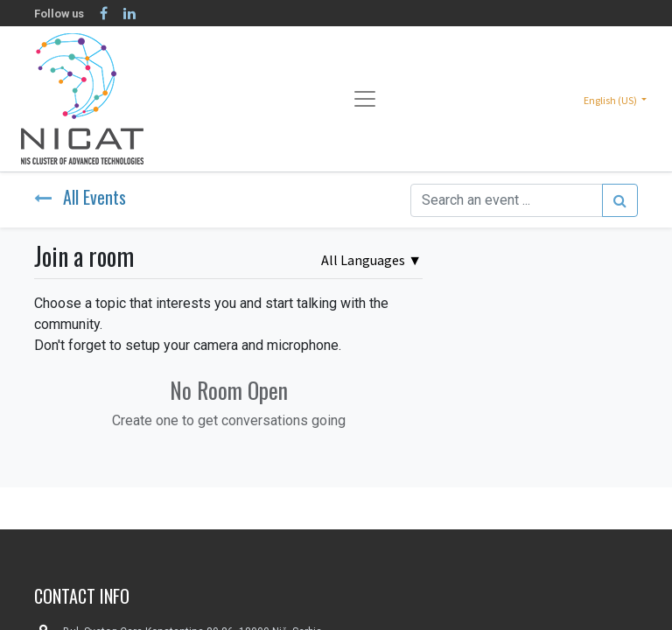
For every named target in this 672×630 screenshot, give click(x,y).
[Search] (620, 200)
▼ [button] (371, 260)
